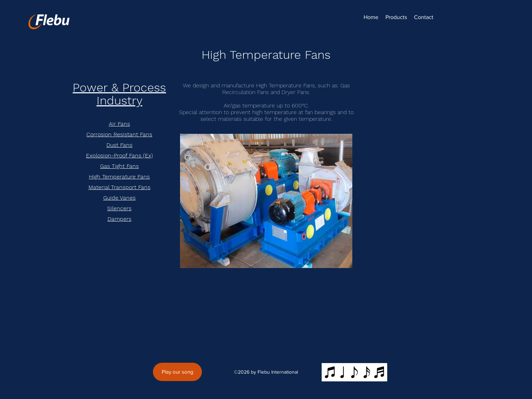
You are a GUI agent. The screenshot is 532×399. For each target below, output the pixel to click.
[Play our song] (177, 372)
